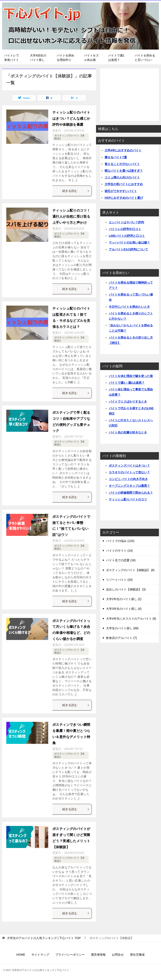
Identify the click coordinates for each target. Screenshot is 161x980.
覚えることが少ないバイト (122, 164)
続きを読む (76, 191)
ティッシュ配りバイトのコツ (128, 499)
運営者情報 (98, 955)
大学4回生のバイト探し (38, 58)
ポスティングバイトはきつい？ (129, 466)
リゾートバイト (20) (119, 580)
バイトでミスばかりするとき (128, 402)
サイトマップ (40, 955)
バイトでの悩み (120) (120, 541)
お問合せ (118, 955)
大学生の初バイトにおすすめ (124, 184)
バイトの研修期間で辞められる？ (131, 493)
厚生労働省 (137, 955)
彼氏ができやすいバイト (121, 191)
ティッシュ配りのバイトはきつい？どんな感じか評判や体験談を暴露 (71, 118)
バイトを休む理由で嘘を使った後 (131, 376)
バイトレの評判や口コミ (125, 229)
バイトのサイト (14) (119, 551)
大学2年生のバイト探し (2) (124, 599)
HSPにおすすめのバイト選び (124, 198)
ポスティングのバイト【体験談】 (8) (130, 570)
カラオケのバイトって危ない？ (129, 472)
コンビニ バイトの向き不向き (128, 479)
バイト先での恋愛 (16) (121, 560)
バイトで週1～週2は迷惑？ (127, 383)
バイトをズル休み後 (91, 58)
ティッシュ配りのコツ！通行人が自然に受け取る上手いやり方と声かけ (71, 217)
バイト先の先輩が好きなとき (128, 432)
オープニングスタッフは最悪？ (129, 486)
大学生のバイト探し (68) (122, 628)
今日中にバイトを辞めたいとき (129, 307)
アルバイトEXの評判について (128, 249)
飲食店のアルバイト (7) (121, 638)
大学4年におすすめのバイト (123, 150)
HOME (21, 955)
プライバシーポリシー (70, 955)
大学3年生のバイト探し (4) (124, 609)
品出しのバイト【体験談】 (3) (126, 589)
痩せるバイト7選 (116, 157)
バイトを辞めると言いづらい (145, 58)
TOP (44, 938)
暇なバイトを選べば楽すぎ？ (124, 171)
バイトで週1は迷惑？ (116, 58)
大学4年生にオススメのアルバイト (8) (131, 619)
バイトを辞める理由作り (65, 58)
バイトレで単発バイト (12, 58)
